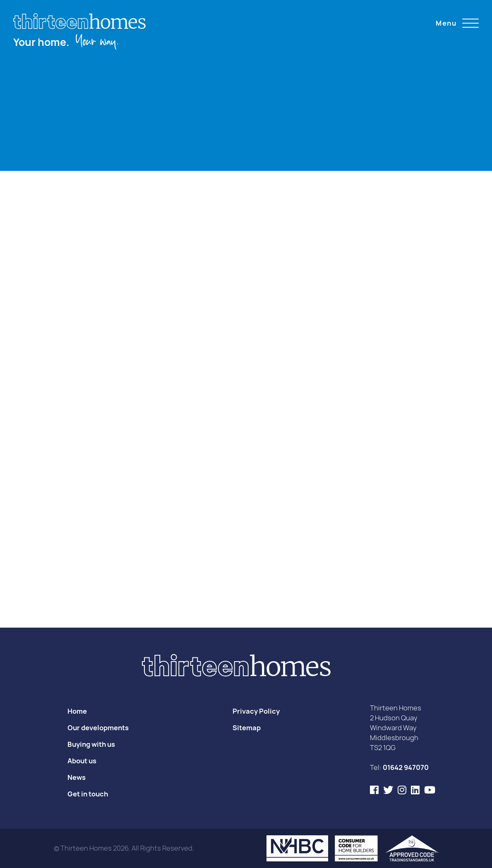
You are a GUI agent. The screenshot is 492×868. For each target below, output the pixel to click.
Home (77, 711)
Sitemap (247, 728)
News (77, 777)
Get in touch (88, 794)
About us (82, 761)
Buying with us (91, 744)
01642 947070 (406, 767)
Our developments (98, 728)
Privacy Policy (256, 711)
